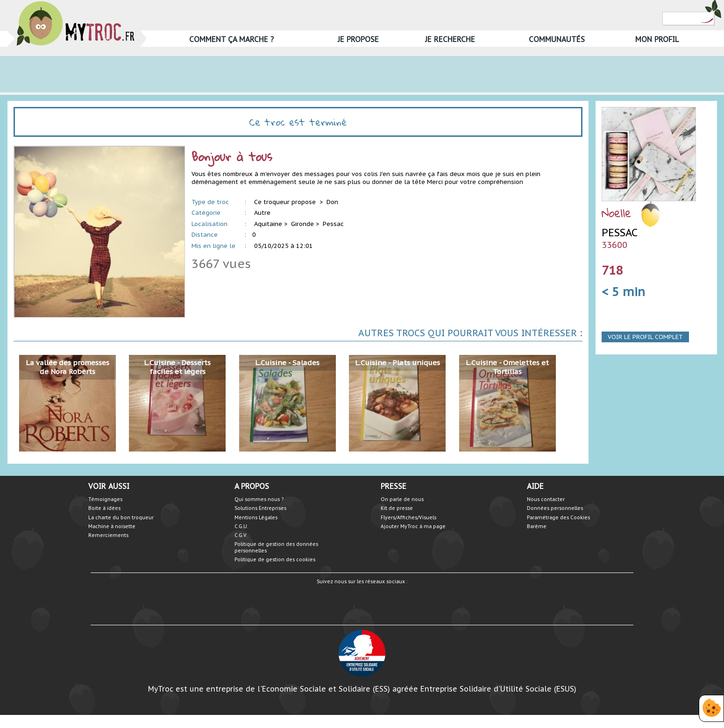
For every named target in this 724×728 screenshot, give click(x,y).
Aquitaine (268, 224)
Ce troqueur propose (286, 202)
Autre (262, 213)
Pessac (333, 224)
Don (332, 202)
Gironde (302, 224)
